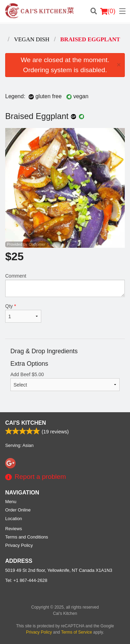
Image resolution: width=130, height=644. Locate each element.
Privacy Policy (19, 545)
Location (14, 519)
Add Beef (65, 381)
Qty (23, 313)
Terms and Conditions (27, 537)
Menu (11, 502)
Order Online (18, 510)
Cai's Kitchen (26, 423)
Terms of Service (76, 632)
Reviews (14, 529)
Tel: (26, 580)
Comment (65, 285)
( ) (108, 11)
